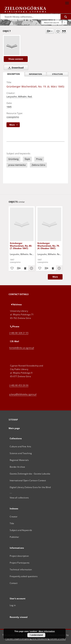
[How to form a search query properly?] (65, 23)
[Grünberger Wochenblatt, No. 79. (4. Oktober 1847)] (49, 224)
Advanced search (51, 23)
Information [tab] (35, 74)
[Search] (66, 17)
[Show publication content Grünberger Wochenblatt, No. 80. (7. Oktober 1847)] (25, 268)
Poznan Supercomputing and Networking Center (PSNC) (35, 639)
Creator (14, 517)
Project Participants (20, 563)
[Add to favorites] (58, 31)
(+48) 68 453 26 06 (19, 385)
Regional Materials (19, 460)
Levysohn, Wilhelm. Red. (19, 97)
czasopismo (13, 117)
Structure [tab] (58, 74)
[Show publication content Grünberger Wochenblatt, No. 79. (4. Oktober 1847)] (53, 268)
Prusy (39, 159)
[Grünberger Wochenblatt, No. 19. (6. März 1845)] (12, 45)
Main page (14, 428)
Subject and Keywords (21, 530)
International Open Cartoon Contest (28, 480)
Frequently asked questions (24, 576)
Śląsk (27, 159)
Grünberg (13, 159)
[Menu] (67, 3)
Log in (13, 605)
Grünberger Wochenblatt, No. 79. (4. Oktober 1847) (48, 246)
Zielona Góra (38, 165)
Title (12, 523)
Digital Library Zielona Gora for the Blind (30, 487)
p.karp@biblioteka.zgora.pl (23, 394)
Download (15, 68)
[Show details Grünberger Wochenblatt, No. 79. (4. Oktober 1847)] (59, 268)
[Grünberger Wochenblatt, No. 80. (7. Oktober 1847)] (22, 224)
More (55, 277)
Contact (14, 583)
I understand (36, 635)
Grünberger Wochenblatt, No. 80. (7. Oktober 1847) (21, 246)
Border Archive (17, 467)
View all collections (19, 498)
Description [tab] (13, 74)
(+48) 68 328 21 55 (19, 333)
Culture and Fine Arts (20, 446)
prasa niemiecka (17, 165)
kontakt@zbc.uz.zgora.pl (22, 348)
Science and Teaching (21, 453)
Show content (16, 59)
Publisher (14, 537)
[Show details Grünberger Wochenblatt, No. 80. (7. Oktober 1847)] (31, 268)
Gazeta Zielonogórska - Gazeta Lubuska (30, 474)
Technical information (21, 570)
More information (47, 631)
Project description (19, 556)
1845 (9, 107)
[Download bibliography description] (18, 268)
